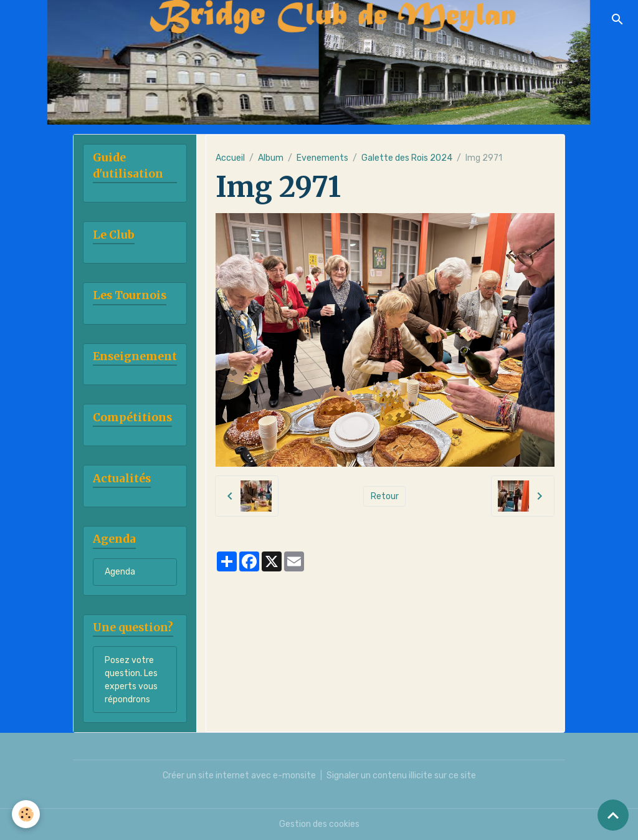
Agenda (120, 572)
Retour (385, 496)
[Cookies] (26, 814)
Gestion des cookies (319, 824)
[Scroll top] (613, 815)
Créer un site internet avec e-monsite (239, 776)
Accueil (230, 158)
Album (271, 158)
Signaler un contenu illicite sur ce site (401, 776)
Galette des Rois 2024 (407, 158)
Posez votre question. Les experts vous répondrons (131, 680)
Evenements (322, 158)
